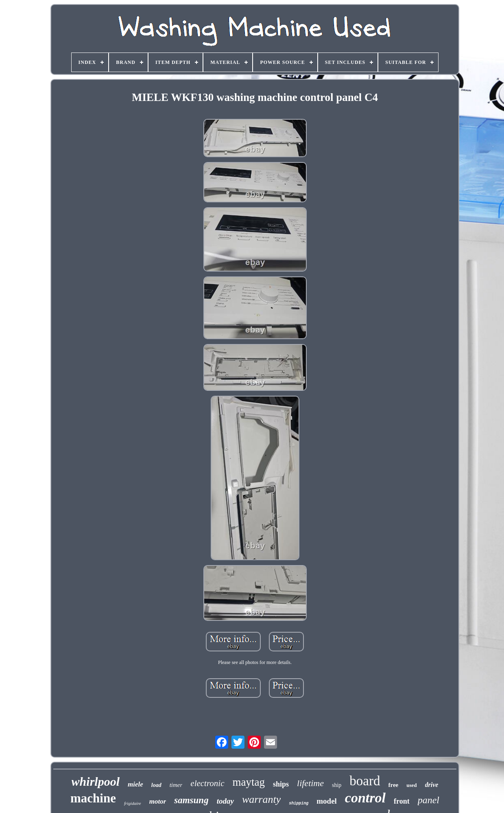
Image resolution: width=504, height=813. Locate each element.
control (365, 798)
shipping (299, 803)
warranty (261, 799)
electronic (207, 783)
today (225, 801)
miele (135, 784)
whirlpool (96, 781)
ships (281, 784)
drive (432, 785)
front (402, 801)
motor (158, 801)
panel (429, 800)
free (394, 785)
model (327, 801)
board (365, 781)
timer (176, 785)
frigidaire (133, 803)
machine (93, 798)
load (156, 785)
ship (337, 785)
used (411, 785)
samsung (191, 800)
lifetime (310, 783)
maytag (249, 782)
